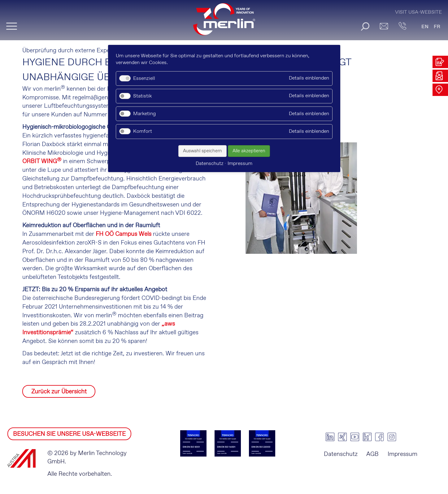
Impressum (402, 454)
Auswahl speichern (202, 151)
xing (342, 437)
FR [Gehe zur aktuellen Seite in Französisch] (437, 27)
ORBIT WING (42, 161)
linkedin (330, 437)
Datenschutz (341, 454)
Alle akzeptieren (249, 151)
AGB (372, 454)
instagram (392, 437)
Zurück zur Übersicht (59, 392)
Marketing (144, 114)
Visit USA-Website (418, 12)
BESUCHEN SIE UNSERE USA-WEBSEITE (69, 434)
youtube (355, 437)
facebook (380, 437)
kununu (367, 437)
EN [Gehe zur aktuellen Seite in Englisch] (425, 27)
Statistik (142, 96)
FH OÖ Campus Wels (124, 234)
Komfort (143, 131)
